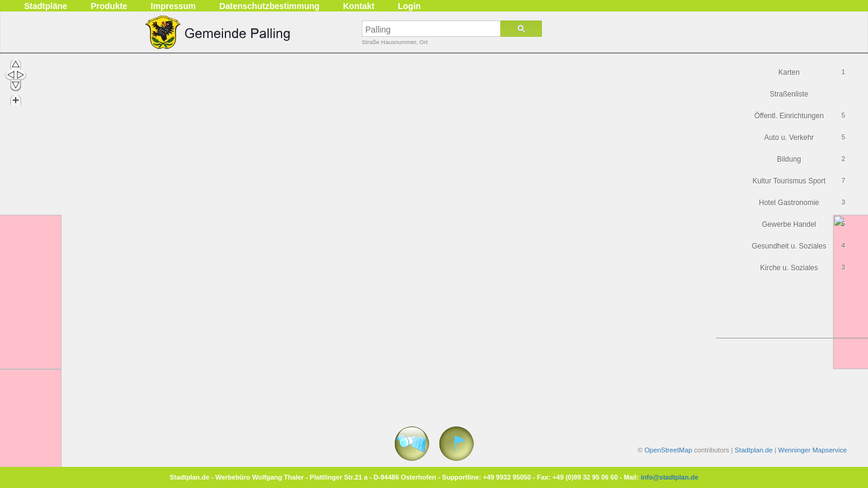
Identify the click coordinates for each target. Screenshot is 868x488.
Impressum (173, 6)
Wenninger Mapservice (813, 450)
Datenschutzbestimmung (269, 6)
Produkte (109, 6)
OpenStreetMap (668, 450)
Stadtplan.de (754, 450)
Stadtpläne (46, 6)
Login (409, 6)
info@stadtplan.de (670, 477)
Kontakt (359, 6)
